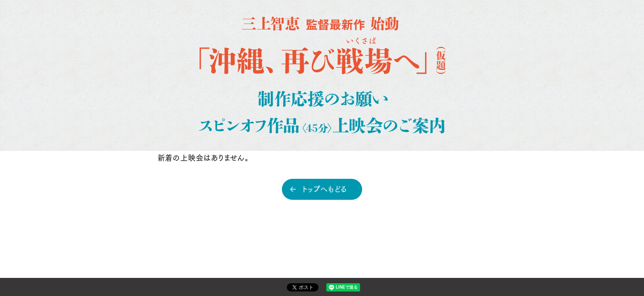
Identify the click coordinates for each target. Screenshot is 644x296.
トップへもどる (325, 188)
